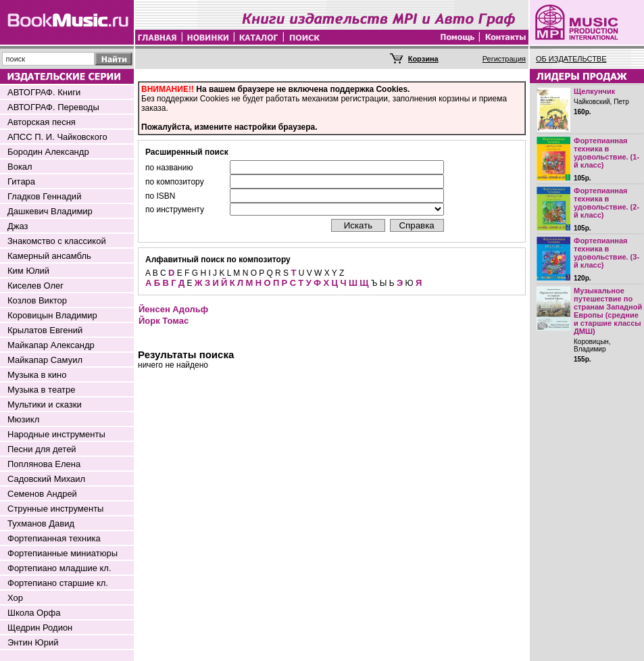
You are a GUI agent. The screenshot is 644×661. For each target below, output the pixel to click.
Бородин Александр (48, 152)
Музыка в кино (37, 375)
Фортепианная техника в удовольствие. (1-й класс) (606, 153)
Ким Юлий (28, 271)
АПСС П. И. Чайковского (57, 137)
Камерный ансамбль (49, 256)
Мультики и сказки (45, 405)
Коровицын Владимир (52, 315)
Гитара (21, 181)
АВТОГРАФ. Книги (44, 92)
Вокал (20, 167)
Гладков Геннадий (44, 196)
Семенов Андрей (42, 494)
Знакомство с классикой (57, 241)
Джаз (18, 226)
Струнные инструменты (55, 509)
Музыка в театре (42, 390)
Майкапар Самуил (45, 360)
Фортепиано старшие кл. (58, 583)
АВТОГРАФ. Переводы (53, 107)
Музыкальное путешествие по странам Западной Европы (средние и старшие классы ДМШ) (608, 311)
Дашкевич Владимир (50, 211)
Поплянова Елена (44, 464)
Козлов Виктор (37, 300)
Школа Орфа (34, 613)
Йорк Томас (164, 321)
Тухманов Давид (41, 523)
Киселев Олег (35, 286)
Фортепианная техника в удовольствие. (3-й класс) (606, 253)
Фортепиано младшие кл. (59, 568)
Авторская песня (42, 122)
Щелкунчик (594, 91)
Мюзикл (23, 419)
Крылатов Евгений (45, 330)
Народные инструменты (56, 434)
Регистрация (504, 59)
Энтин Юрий (33, 642)
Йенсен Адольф (173, 309)
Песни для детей (42, 449)
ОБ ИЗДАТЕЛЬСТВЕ (571, 59)
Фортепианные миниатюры (63, 553)
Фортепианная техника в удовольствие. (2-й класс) (606, 203)
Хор (15, 598)
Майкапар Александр (51, 345)
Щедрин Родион (40, 628)
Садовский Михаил (46, 479)
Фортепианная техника (54, 538)
